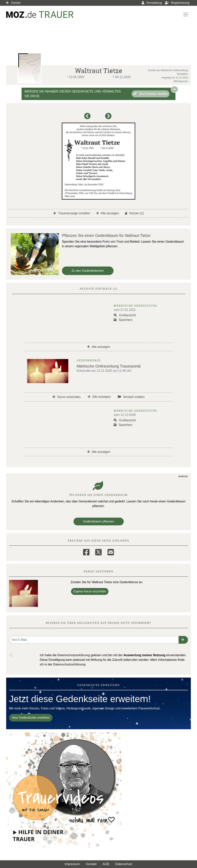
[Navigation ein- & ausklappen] (186, 14)
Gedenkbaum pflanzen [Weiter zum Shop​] (99, 521)
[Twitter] (98, 552)
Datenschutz (124, 864)
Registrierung (177, 3)
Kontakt (91, 864)
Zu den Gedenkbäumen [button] (88, 271)
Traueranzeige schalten (72, 213)
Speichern (123, 320)
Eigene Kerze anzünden (90, 591)
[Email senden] (94, 640)
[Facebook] (86, 552)
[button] (88, 118)
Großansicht (125, 315)
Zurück (13, 3)
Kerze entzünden (67, 397)
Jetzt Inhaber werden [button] (151, 94)
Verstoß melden (131, 397)
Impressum (72, 864)
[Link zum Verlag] (40, 15)
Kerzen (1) (134, 213)
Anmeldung (152, 3)
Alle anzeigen (108, 213)
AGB (106, 864)
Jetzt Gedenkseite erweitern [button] (31, 718)
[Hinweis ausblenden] (174, 89)
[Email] (111, 552)
